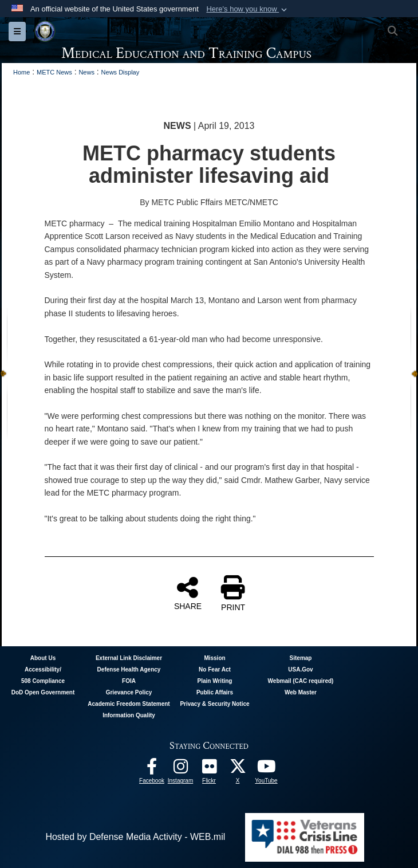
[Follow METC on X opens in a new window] (238, 769)
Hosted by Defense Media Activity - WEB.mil (135, 837)
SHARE (188, 593)
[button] (248, 9)
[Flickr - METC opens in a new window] (209, 769)
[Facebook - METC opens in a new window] (152, 769)
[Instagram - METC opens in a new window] (180, 769)
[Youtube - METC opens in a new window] (266, 769)
